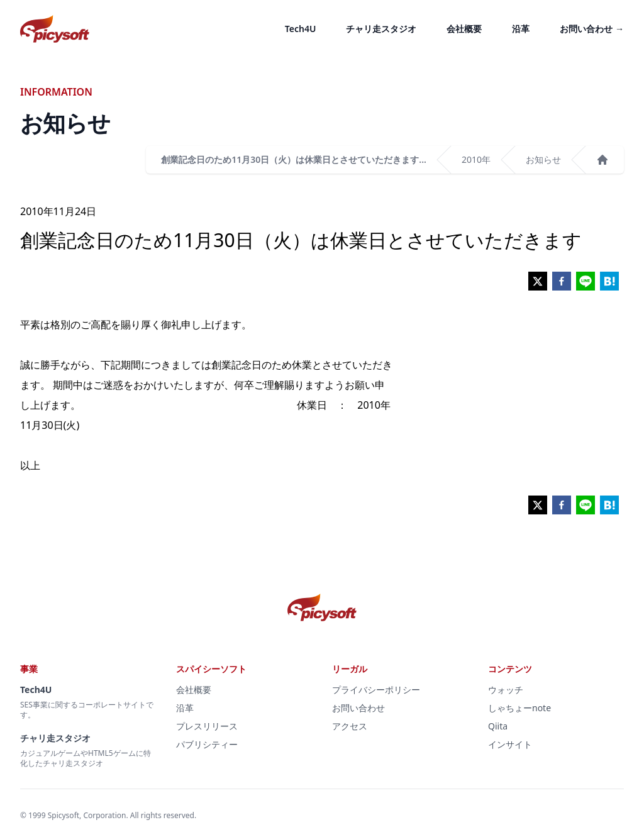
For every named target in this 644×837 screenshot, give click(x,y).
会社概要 (464, 29)
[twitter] (538, 281)
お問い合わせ (592, 29)
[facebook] (562, 281)
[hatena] (609, 281)
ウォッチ (506, 690)
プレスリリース (207, 726)
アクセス (350, 726)
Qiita (498, 726)
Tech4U (301, 29)
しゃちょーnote (519, 708)
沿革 (521, 29)
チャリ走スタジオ (381, 29)
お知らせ (543, 159)
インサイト (510, 744)
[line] (586, 281)
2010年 (476, 159)
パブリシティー (207, 744)
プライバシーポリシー (376, 690)
